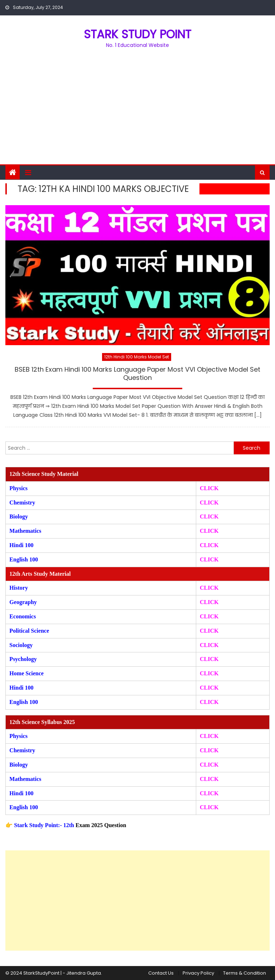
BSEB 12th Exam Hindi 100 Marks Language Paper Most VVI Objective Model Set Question (137, 374)
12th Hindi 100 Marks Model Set (137, 357)
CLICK (209, 531)
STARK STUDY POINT (137, 34)
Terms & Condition (245, 973)
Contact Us (161, 973)
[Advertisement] (137, 111)
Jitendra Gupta (84, 973)
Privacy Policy (198, 973)
